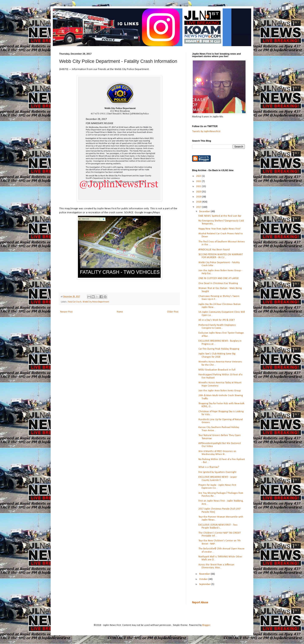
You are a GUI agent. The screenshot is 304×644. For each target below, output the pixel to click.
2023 (199, 176)
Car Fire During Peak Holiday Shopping (219, 349)
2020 (199, 192)
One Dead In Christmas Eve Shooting (218, 283)
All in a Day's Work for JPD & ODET (217, 320)
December (205, 212)
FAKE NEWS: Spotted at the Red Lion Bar (220, 216)
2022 (199, 181)
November (205, 574)
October (204, 579)
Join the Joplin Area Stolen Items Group (220, 391)
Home (120, 312)
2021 (199, 186)
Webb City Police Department (96, 302)
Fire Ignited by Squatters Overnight (217, 472)
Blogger (206, 625)
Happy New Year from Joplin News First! (220, 229)
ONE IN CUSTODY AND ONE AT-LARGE (219, 278)
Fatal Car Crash (75, 302)
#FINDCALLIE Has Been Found (214, 250)
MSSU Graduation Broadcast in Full (217, 370)
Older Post (173, 312)
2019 (199, 197)
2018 (199, 202)
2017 (199, 207)
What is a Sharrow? (209, 467)
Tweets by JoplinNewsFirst (206, 131)
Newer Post (66, 312)
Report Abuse (200, 603)
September (205, 584)
